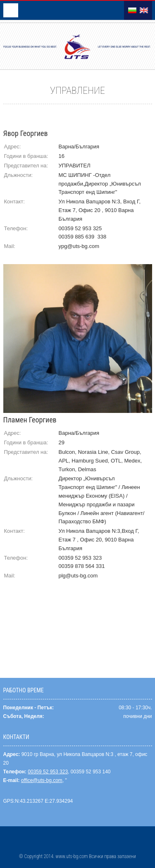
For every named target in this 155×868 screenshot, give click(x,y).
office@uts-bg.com (42, 780)
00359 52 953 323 (48, 772)
